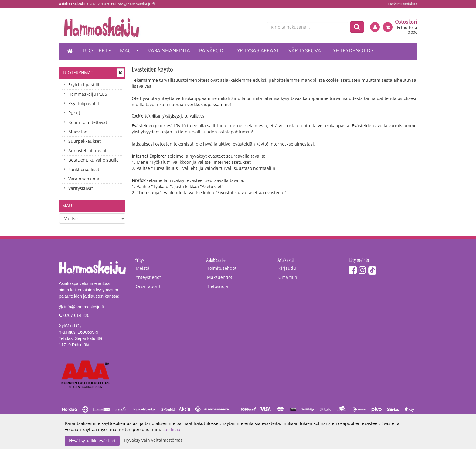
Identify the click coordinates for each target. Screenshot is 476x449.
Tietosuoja (218, 286)
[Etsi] (357, 27)
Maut (129, 51)
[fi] (246, 27)
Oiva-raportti (149, 286)
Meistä (143, 268)
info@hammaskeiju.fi (136, 4)
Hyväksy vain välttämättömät (153, 440)
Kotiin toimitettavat (88, 122)
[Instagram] (362, 270)
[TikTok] (372, 270)
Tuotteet (96, 51)
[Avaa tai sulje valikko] (120, 73)
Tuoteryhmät (78, 72)
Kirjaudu (287, 268)
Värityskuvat (306, 51)
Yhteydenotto (353, 51)
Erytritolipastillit (85, 85)
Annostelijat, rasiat (87, 151)
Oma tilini (288, 277)
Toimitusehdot (222, 268)
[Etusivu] (70, 52)
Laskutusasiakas (402, 4)
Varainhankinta (169, 51)
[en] (257, 27)
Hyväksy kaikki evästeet (92, 441)
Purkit (74, 113)
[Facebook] (353, 270)
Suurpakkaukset (85, 141)
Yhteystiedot (148, 277)
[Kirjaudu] (375, 27)
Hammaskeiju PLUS (88, 94)
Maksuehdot (220, 277)
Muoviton (78, 132)
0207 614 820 (99, 4)
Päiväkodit (213, 51)
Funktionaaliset (84, 169)
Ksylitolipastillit (84, 103)
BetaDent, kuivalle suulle (93, 160)
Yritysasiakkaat (258, 51)
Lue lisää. (172, 429)
